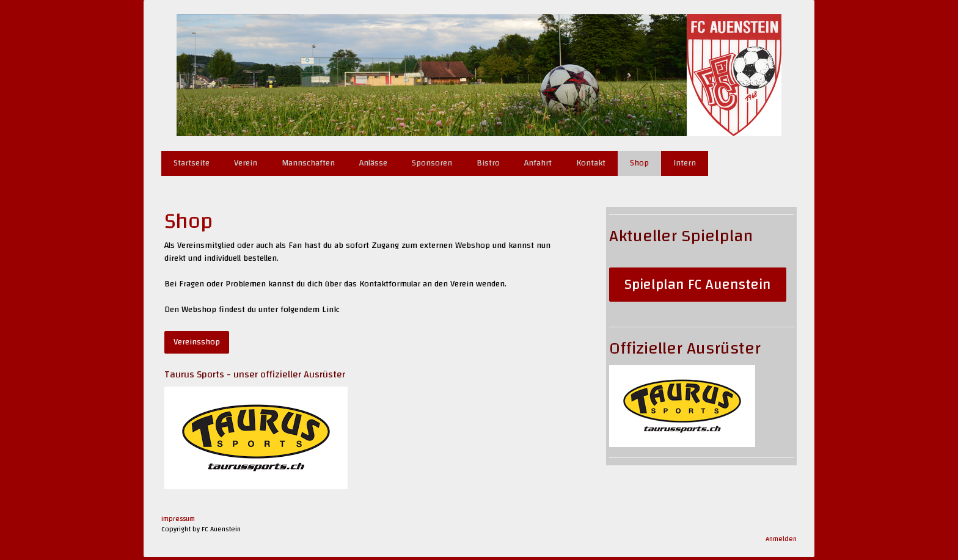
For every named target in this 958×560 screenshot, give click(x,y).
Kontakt (591, 163)
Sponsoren (432, 163)
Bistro (488, 163)
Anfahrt (538, 163)
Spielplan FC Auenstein (698, 285)
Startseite (192, 163)
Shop (639, 163)
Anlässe (373, 163)
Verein (246, 163)
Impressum (178, 519)
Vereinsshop (197, 342)
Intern (685, 163)
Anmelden (781, 539)
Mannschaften (308, 163)
